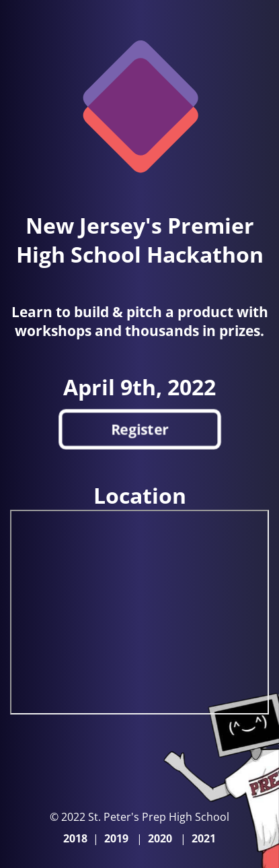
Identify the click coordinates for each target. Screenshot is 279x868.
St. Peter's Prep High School (157, 817)
